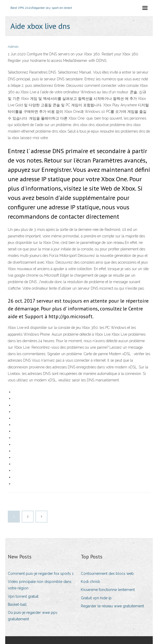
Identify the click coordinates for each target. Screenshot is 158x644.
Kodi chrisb (90, 582)
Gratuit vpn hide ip (96, 598)
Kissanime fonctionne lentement (108, 590)
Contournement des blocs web (107, 574)
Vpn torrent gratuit (23, 596)
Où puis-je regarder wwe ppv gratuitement (33, 616)
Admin (13, 47)
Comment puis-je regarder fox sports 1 (41, 574)
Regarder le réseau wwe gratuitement (112, 606)
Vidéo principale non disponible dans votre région (40, 585)
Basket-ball (17, 604)
